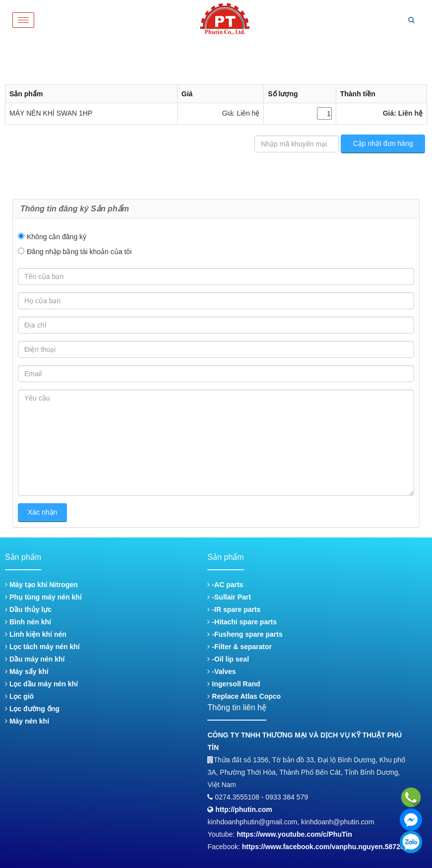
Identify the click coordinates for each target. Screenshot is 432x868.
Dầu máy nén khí (35, 659)
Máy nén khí (27, 721)
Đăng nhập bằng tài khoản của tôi (79, 252)
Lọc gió (19, 696)
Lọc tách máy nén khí (42, 647)
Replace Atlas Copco (244, 696)
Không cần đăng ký (57, 237)
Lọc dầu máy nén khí (41, 684)
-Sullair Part (229, 597)
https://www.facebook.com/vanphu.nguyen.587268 (325, 847)
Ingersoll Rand (234, 684)
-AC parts (225, 585)
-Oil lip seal (228, 659)
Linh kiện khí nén (36, 634)
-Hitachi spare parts (242, 622)
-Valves (221, 671)
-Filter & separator (239, 647)
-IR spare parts (234, 609)
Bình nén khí (28, 622)
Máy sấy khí (27, 671)
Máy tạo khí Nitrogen (41, 585)
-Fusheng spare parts (245, 634)
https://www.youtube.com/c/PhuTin (294, 834)
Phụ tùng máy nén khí (43, 597)
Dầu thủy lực (28, 609)
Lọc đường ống (32, 709)
